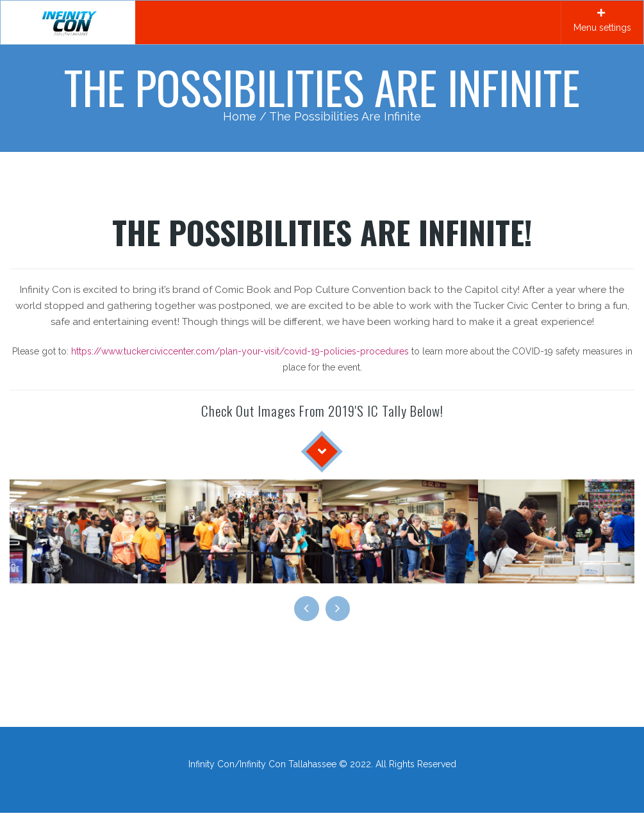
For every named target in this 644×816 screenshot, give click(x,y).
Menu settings (602, 21)
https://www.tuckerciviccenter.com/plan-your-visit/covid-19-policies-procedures (240, 351)
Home (240, 116)
